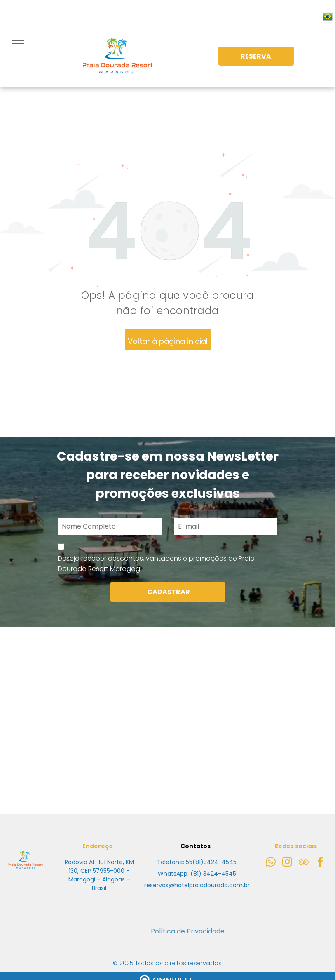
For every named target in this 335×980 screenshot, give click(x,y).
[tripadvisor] (304, 863)
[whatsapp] (271, 863)
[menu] (18, 44)
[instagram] (287, 863)
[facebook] (320, 863)
